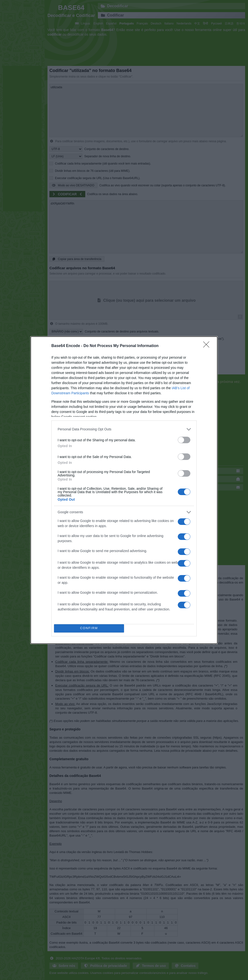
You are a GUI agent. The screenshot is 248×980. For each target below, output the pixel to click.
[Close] (208, 346)
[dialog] (124, 490)
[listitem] (124, 429)
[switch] (184, 440)
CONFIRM (89, 628)
